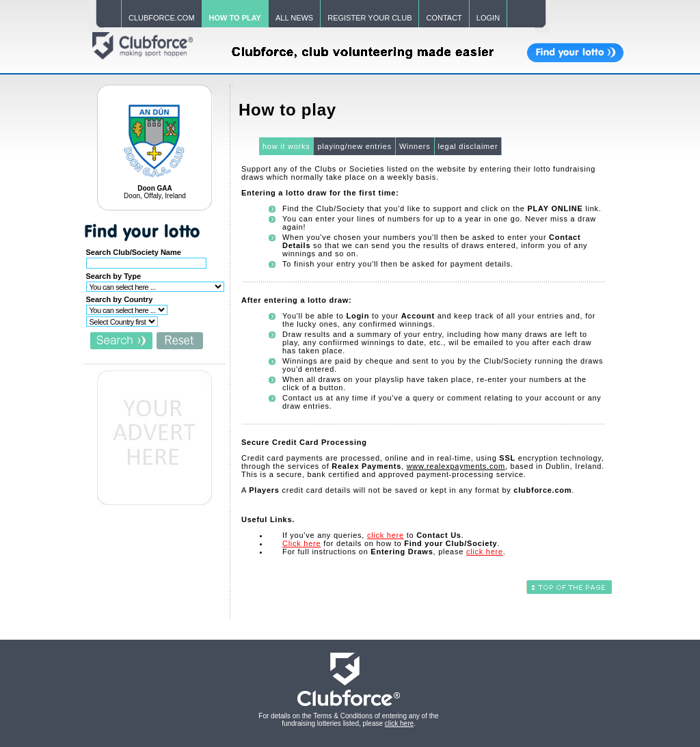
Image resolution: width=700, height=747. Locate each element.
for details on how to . (391, 543)
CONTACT (444, 18)
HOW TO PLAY (235, 18)
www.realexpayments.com (456, 466)
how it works (286, 146)
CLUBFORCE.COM (162, 18)
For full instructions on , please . (394, 552)
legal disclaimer (468, 146)
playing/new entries (354, 146)
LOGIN (488, 18)
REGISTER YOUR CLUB (369, 18)
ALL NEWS (294, 18)
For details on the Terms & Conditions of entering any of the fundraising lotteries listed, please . (348, 720)
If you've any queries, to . (373, 535)
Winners (415, 146)
